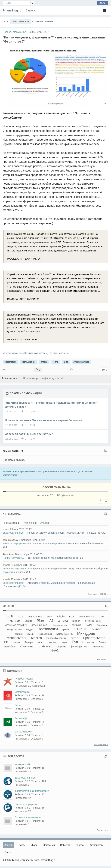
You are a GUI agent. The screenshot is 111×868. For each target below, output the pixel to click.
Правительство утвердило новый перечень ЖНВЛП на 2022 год (64, 533)
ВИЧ (89, 625)
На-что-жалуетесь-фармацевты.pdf (43, 378)
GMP (101, 617)
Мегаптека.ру (22, 692)
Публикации (30, 523)
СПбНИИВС (46, 647)
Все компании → (101, 744)
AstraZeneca (35, 617)
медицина (64, 633)
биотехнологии (60, 625)
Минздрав (86, 633)
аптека (63, 621)
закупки (19, 634)
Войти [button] (102, 3)
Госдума (30, 630)
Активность (96, 845)
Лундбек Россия (24, 679)
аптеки (44, 362)
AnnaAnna (8, 554)
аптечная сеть (93, 621)
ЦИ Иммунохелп (24, 732)
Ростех (91, 642)
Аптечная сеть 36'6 (16, 625)
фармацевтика (79, 647)
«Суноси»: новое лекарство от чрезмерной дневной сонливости (67, 543)
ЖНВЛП (80, 629)
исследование (29, 362)
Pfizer (41, 621)
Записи (8, 845)
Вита (66, 362)
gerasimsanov (10, 540)
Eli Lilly (61, 617)
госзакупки (48, 629)
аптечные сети (40, 625)
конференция (45, 634)
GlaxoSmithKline (86, 617)
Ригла (55, 362)
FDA (72, 617)
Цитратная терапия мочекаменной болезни (53, 558)
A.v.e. (21, 617)
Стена (8, 852)
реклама (52, 642)
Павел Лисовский (56, 638)
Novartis (28, 621)
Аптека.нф (21, 718)
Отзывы (44, 523)
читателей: (45, 495)
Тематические (20, 22)
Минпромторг (17, 638)
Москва (36, 638)
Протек (16, 642)
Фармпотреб (10, 362)
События (65, 845)
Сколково (27, 646)
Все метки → (103, 659)
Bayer (50, 617)
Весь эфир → (94, 594)
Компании (49, 845)
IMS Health (15, 621)
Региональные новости (16, 569)
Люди (34, 845)
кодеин (31, 634)
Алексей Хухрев (81, 362)
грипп (66, 629)
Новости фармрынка (15, 32)
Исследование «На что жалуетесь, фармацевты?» (36, 353)
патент (75, 638)
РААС (41, 642)
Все (6, 22)
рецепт (64, 642)
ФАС (55, 651)
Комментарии (12, 523)
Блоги (22, 845)
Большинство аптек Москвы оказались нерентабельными (44, 420)
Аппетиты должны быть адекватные (29, 434)
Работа (80, 845)
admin (6, 529)
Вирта (18, 705)
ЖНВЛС (97, 629)
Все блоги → (103, 830)
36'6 (10, 616)
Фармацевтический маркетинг (32, 791)
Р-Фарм (29, 642)
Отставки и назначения (28, 817)
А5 (51, 621)
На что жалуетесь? (13, 558)
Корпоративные (43, 22)
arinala (6, 565)
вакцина (76, 625)
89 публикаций (66, 495)
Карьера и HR (23, 764)
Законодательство (13, 533)
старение (61, 647)
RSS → (105, 594)
